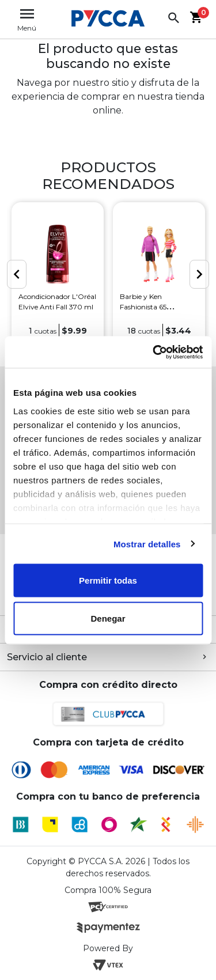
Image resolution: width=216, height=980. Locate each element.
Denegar (108, 618)
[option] (58, 275)
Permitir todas (108, 580)
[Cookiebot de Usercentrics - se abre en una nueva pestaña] (154, 352)
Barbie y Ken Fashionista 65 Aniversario (143, 307)
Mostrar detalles (147, 544)
